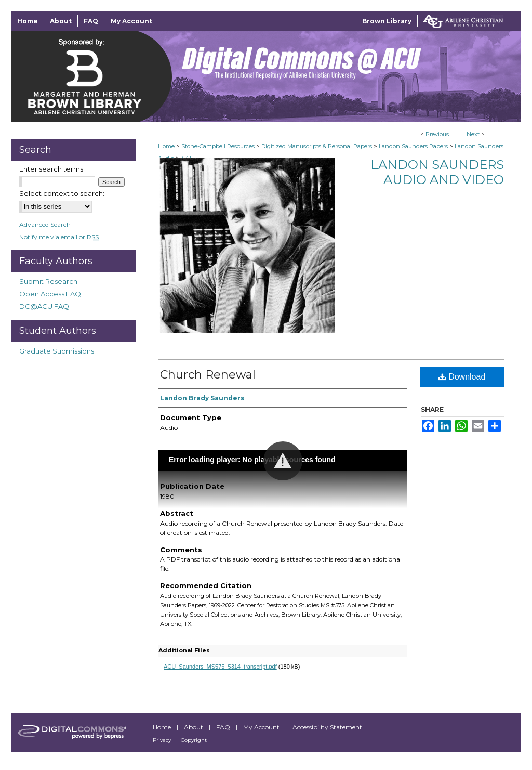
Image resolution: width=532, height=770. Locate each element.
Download (462, 377)
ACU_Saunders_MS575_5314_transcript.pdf (220, 667)
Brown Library (387, 21)
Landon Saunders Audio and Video (437, 172)
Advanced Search (45, 224)
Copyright (194, 740)
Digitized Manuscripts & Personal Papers (317, 146)
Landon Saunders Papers (413, 146)
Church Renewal (208, 375)
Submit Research (48, 281)
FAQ (224, 727)
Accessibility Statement (327, 727)
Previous (437, 134)
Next (473, 134)
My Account (262, 727)
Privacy (163, 740)
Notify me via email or (59, 237)
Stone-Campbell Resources (218, 146)
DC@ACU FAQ (44, 306)
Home (166, 146)
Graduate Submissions (57, 351)
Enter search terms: (52, 169)
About (194, 727)
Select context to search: (62, 193)
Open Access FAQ (50, 294)
